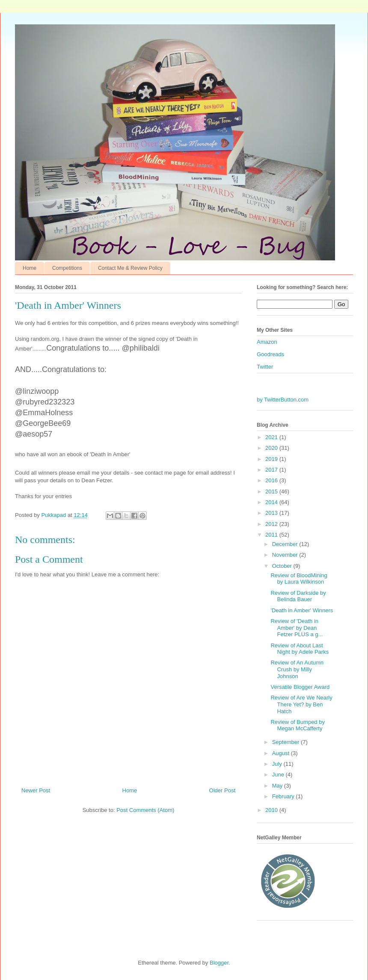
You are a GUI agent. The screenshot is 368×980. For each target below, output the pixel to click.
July (278, 764)
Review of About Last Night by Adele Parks (300, 649)
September (286, 742)
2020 (272, 448)
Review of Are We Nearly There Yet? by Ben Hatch (301, 704)
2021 (272, 437)
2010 (272, 810)
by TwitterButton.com (283, 400)
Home (30, 268)
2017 (272, 470)
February (284, 796)
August (282, 753)
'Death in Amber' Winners (302, 610)
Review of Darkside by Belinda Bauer (298, 596)
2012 (272, 524)
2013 (272, 513)
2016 (272, 480)
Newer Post (36, 790)
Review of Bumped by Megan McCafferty (297, 725)
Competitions (67, 268)
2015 (272, 491)
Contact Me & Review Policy (130, 268)
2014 (272, 502)
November (286, 555)
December (286, 544)
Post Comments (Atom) (145, 810)
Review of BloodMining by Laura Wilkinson (299, 579)
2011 (272, 535)
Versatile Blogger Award (300, 687)
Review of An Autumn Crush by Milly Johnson (297, 669)
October (283, 566)
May (278, 786)
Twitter (265, 367)
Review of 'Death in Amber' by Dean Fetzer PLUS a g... (297, 628)
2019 (272, 459)
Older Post (222, 790)
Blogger (219, 963)
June (279, 775)
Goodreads (270, 354)
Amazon (267, 342)
